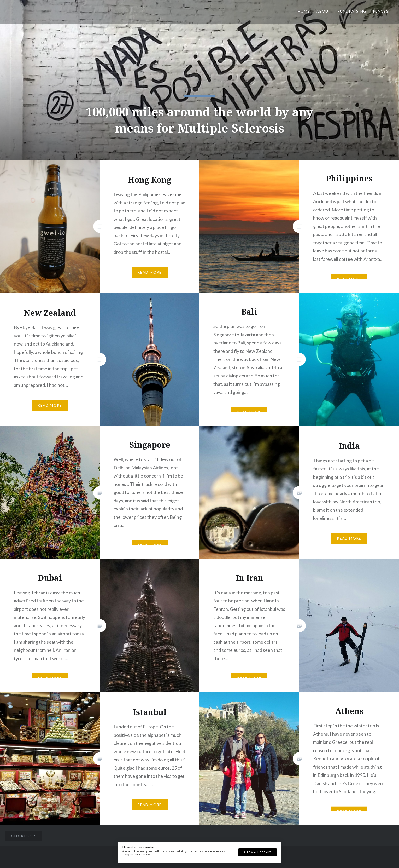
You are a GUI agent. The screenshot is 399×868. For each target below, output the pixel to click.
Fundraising (352, 11)
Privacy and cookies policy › (136, 855)
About (324, 11)
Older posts (24, 836)
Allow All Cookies (258, 852)
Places (381, 11)
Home (304, 11)
